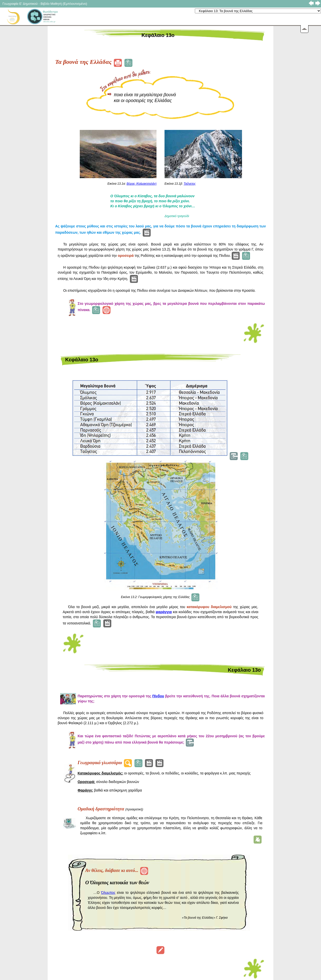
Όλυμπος (108, 893)
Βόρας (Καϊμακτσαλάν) (142, 184)
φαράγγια (164, 612)
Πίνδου (158, 696)
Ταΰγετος (190, 184)
